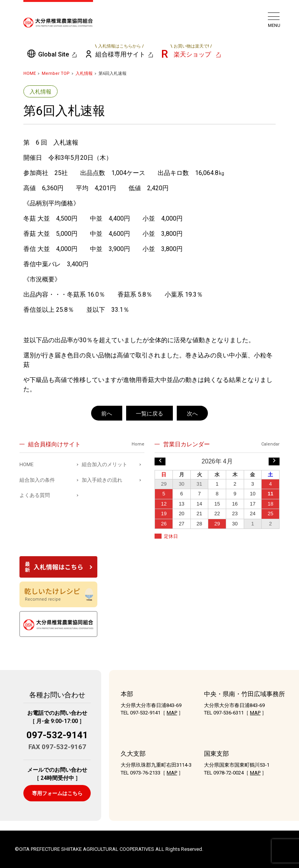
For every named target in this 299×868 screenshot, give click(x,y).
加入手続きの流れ (102, 480)
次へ (192, 414)
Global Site (54, 54)
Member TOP (56, 73)
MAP (172, 713)
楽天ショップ (191, 51)
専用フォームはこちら (57, 793)
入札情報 (84, 73)
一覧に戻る (149, 414)
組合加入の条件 (37, 480)
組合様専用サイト (120, 51)
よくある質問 (35, 495)
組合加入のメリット (105, 464)
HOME (30, 73)
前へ (107, 414)
